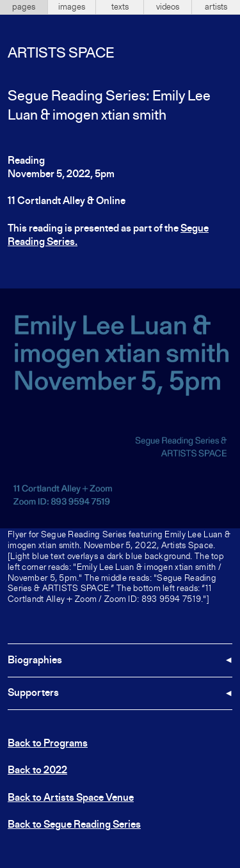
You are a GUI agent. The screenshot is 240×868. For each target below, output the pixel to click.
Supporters (33, 693)
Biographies (35, 661)
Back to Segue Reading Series (74, 825)
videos (168, 7)
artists (216, 7)
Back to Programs (48, 744)
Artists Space (61, 54)
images (72, 7)
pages (24, 7)
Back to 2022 (37, 771)
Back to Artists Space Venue (71, 798)
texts (120, 7)
